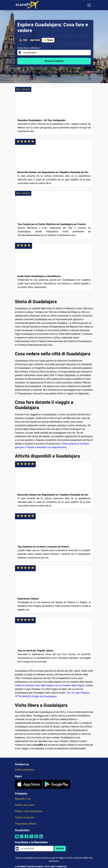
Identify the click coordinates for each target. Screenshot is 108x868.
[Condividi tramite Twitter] (31, 838)
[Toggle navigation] (89, 5)
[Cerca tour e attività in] (56, 53)
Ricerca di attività (54, 61)
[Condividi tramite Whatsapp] (22, 838)
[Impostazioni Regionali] (83, 5)
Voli (23, 40)
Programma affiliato (26, 824)
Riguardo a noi (23, 799)
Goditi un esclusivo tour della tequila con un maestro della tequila (50, 685)
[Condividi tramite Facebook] (26, 838)
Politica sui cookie (25, 805)
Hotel (35, 40)
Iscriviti (60, 848)
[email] (36, 849)
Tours (48, 40)
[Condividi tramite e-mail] (17, 838)
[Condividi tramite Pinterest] (36, 838)
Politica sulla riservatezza (29, 811)
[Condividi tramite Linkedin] (41, 838)
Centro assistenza (24, 770)
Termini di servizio (25, 817)
